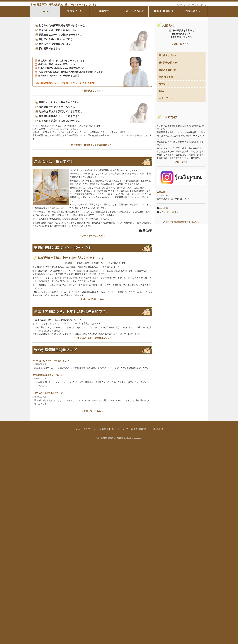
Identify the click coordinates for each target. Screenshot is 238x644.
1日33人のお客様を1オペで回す (48, 547)
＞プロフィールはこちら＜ (92, 384)
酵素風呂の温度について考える (47, 529)
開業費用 (104, 39)
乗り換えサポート (168, 83)
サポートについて (134, 39)
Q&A (161, 119)
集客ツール (164, 112)
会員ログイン (200, 5)
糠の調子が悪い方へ (169, 90)
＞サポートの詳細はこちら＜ (92, 454)
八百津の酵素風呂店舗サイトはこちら (181, 353)
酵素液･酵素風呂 (163, 39)
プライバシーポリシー (170, 343)
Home (45, 39)
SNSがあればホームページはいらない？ (52, 515)
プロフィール (75, 39)
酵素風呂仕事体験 (168, 97)
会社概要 (163, 339)
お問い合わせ (183, 5)
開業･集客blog (166, 105)
